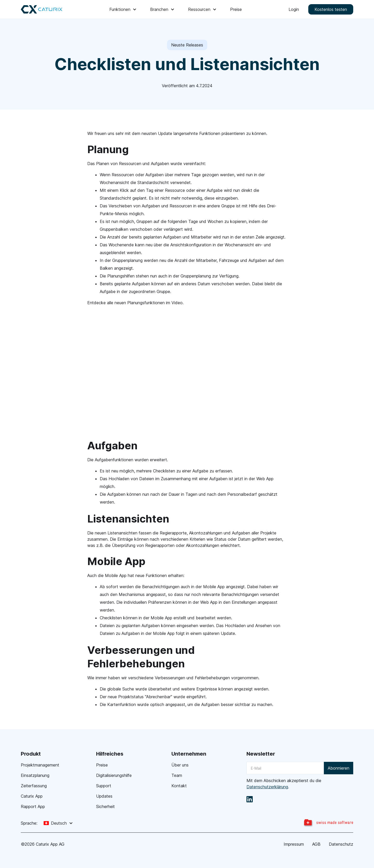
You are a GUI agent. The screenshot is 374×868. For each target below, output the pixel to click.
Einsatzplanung (35, 775)
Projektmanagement (40, 765)
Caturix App (32, 796)
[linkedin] (250, 799)
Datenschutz (341, 844)
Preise (236, 9)
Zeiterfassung (34, 786)
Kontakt (179, 786)
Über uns (180, 765)
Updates (104, 796)
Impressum (294, 844)
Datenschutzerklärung (267, 787)
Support (104, 786)
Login (294, 9)
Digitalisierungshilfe (114, 775)
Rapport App (33, 806)
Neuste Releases (187, 45)
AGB (316, 844)
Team (177, 775)
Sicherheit (105, 806)
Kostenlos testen (331, 9)
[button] (123, 9)
